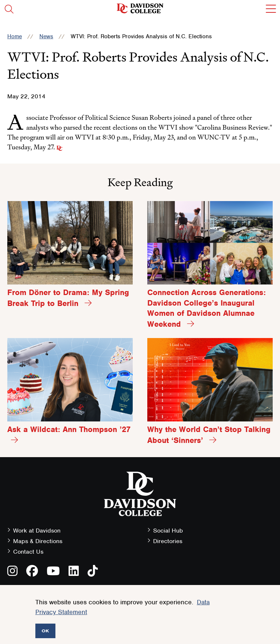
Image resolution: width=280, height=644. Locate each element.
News (46, 36)
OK (45, 631)
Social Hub (168, 531)
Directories (168, 541)
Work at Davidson (37, 531)
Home (15, 36)
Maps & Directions (38, 541)
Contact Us (28, 552)
